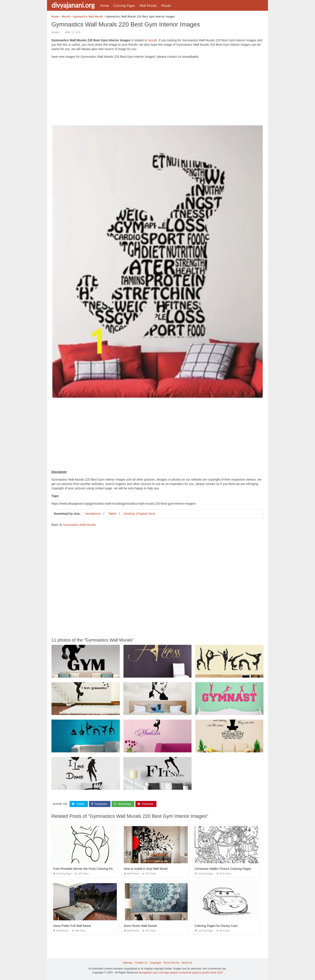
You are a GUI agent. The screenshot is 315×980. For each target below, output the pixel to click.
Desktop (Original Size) (140, 514)
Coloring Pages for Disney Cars (216, 926)
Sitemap (128, 963)
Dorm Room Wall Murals (140, 926)
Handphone (93, 514)
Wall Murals (148, 5)
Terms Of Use (171, 963)
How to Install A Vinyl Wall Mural (146, 869)
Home (105, 5)
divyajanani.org (73, 5)
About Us (187, 963)
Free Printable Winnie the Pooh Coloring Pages (85, 869)
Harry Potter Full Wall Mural (72, 926)
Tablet (112, 514)
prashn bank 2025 (212, 972)
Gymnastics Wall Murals (79, 525)
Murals (166, 5)
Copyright (155, 963)
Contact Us (141, 963)
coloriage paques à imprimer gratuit (179, 972)
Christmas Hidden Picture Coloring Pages (223, 869)
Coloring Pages (124, 5)
